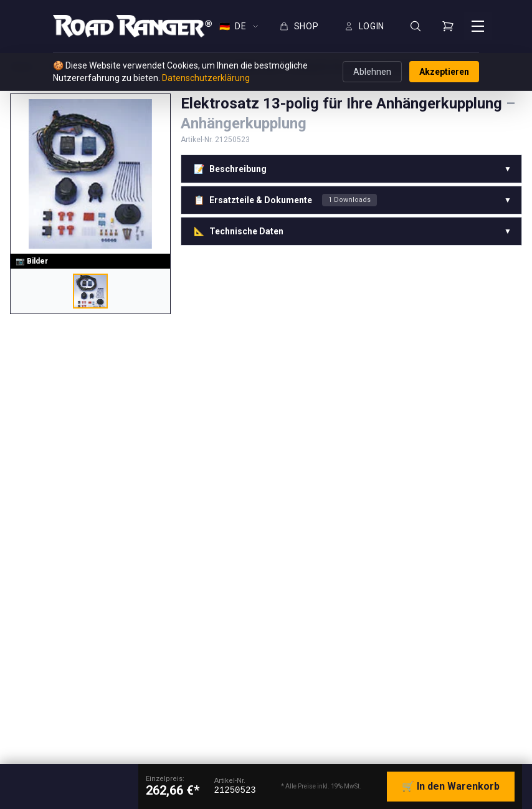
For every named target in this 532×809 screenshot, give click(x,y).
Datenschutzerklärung (206, 78)
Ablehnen (372, 72)
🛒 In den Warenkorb (451, 786)
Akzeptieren (444, 72)
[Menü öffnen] (478, 26)
